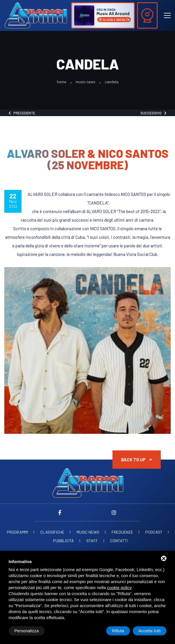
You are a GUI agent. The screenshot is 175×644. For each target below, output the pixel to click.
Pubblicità (64, 541)
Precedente (22, 113)
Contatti (119, 541)
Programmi (17, 532)
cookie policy (119, 588)
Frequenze (122, 532)
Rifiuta (118, 631)
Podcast (154, 532)
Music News (86, 82)
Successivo (153, 113)
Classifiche (52, 532)
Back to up (137, 459)
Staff (92, 541)
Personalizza (27, 631)
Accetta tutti (150, 631)
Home (62, 82)
